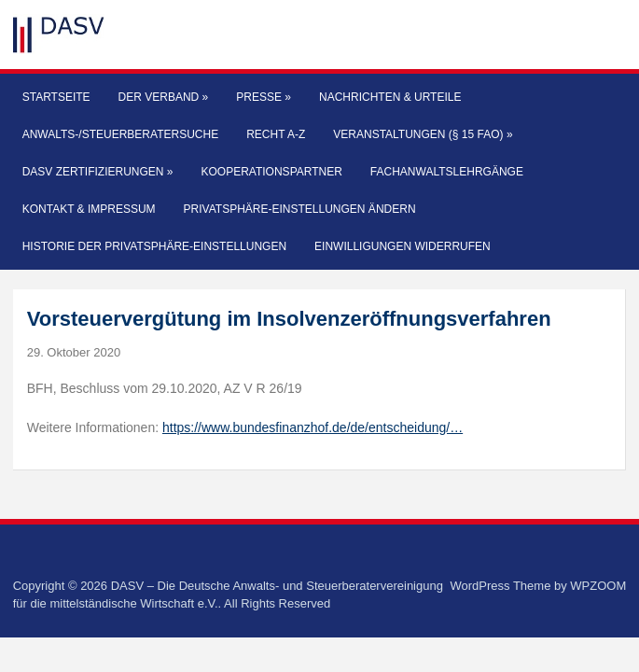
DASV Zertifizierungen (98, 172)
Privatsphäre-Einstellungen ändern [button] (300, 209)
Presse (264, 97)
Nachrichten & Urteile (390, 97)
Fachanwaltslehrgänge (447, 172)
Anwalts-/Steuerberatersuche (120, 134)
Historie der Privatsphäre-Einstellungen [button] (154, 246)
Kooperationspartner (272, 172)
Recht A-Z (276, 134)
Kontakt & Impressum (89, 209)
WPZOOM (598, 586)
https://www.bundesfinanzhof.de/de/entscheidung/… (313, 427)
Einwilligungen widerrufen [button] (403, 246)
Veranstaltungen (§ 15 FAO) (423, 134)
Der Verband (164, 97)
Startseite (56, 97)
